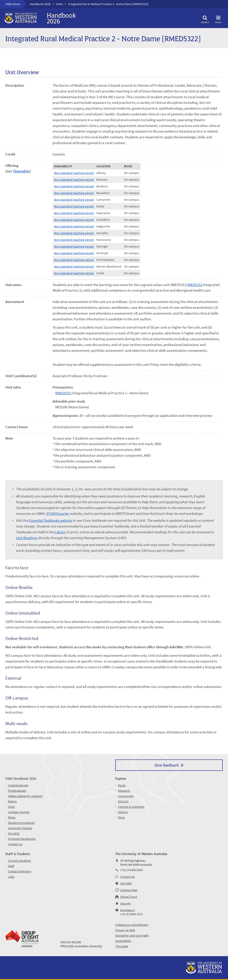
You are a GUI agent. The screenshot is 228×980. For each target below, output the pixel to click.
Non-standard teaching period (74, 173)
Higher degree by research (25, 796)
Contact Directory (20, 871)
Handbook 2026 (40, 4)
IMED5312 (195, 285)
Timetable (21, 171)
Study (122, 785)
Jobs (11, 877)
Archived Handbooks (22, 839)
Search (205, 19)
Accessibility (123, 941)
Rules (12, 817)
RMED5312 (63, 393)
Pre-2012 (14, 833)
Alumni (123, 812)
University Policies (20, 828)
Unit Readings (27, 538)
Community (126, 796)
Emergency (128, 910)
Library (61, 532)
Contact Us (127, 877)
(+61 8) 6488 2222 (131, 914)
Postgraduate (17, 791)
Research (124, 791)
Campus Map (129, 890)
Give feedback (167, 765)
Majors (12, 801)
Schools (123, 801)
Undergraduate (18, 785)
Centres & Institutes (131, 807)
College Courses (19, 812)
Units (59, 4)
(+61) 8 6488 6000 (131, 870)
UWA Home (13, 4)
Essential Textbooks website (51, 520)
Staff (11, 866)
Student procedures (21, 823)
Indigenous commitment (132, 925)
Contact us (15, 844)
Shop (121, 817)
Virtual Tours (129, 897)
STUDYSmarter (58, 514)
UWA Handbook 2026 (21, 778)
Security (126, 903)
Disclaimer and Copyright (132, 935)
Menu (218, 19)
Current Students (19, 861)
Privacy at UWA (125, 930)
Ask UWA (126, 883)
